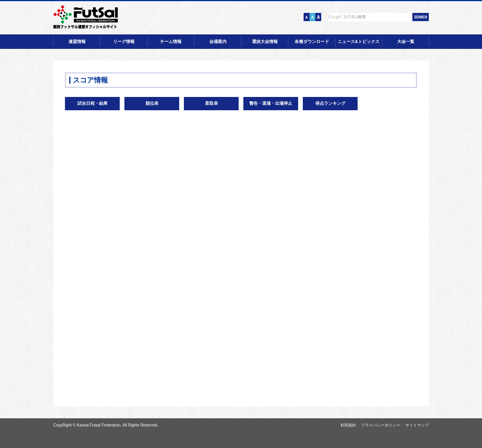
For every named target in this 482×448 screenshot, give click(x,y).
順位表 (152, 103)
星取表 (211, 103)
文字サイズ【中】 (312, 17)
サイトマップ (417, 425)
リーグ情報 (124, 41)
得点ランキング (330, 103)
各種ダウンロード (312, 41)
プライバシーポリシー (381, 425)
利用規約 (348, 425)
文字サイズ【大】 (318, 17)
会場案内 (218, 41)
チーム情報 (171, 41)
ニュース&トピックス (359, 41)
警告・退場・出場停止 (271, 103)
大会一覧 (406, 41)
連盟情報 (77, 41)
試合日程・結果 (93, 103)
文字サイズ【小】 (307, 17)
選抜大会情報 (265, 41)
